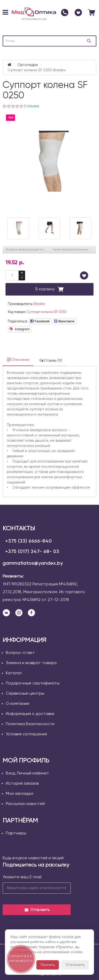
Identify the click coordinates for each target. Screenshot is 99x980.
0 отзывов (31, 106)
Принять (48, 965)
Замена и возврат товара (31, 663)
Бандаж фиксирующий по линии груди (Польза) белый (28, 250)
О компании (18, 704)
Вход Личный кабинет (27, 773)
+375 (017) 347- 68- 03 (32, 552)
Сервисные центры (25, 694)
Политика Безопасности (30, 724)
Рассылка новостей (25, 804)
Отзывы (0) (51, 360)
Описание (18, 360)
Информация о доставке (30, 714)
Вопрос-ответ (20, 653)
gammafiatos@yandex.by (33, 563)
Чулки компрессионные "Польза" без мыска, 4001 (74, 250)
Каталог (14, 673)
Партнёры (16, 833)
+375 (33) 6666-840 (29, 541)
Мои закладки (20, 794)
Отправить (37, 910)
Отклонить (75, 965)
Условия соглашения (26, 734)
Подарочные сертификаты (33, 683)
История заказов (22, 784)
